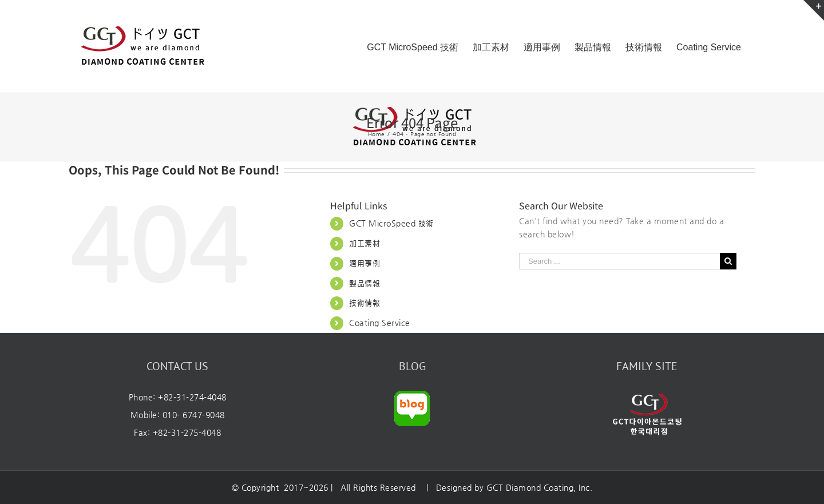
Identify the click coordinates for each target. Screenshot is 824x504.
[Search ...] (619, 261)
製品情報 (365, 283)
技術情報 (365, 303)
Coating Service (380, 323)
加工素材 (365, 243)
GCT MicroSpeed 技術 (391, 223)
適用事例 (365, 263)
